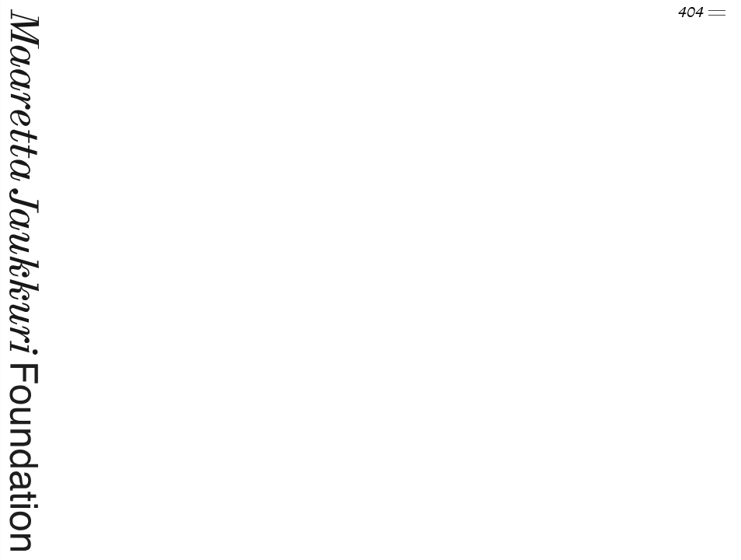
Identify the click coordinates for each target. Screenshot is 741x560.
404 (702, 13)
